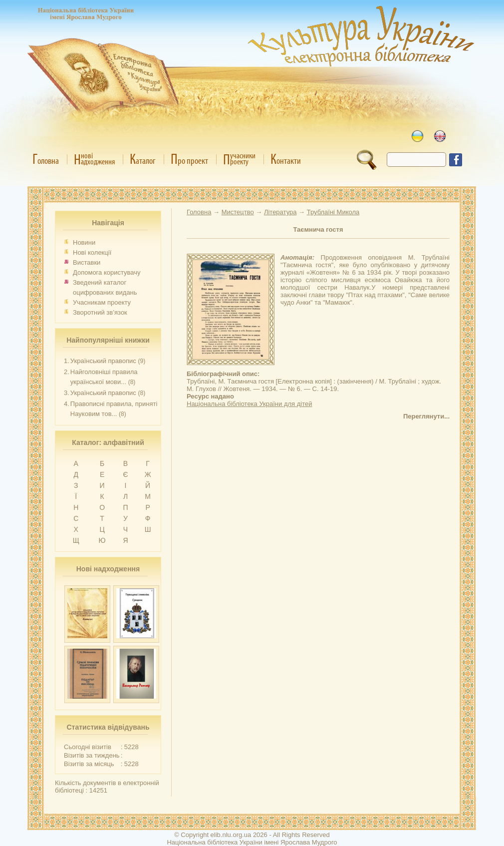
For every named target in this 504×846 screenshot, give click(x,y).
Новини (84, 242)
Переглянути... (426, 416)
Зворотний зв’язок (100, 312)
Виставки (87, 262)
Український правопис (103, 361)
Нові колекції (92, 252)
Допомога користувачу (107, 272)
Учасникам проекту (102, 302)
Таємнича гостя (318, 229)
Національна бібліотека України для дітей (250, 404)
